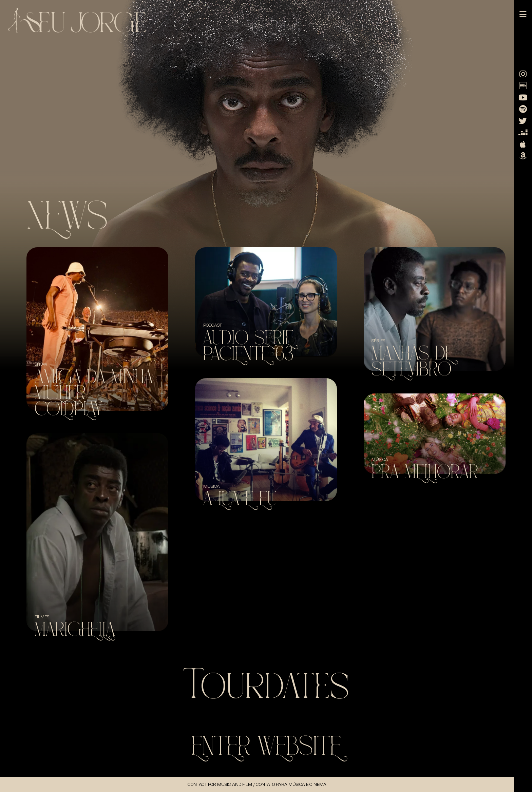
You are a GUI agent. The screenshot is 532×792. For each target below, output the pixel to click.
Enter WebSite (266, 747)
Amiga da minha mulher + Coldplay (94, 393)
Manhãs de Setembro (412, 362)
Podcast (213, 325)
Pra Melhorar (425, 472)
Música (212, 486)
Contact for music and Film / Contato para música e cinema (257, 784)
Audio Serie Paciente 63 (249, 346)
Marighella (75, 630)
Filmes (42, 617)
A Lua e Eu (240, 499)
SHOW (41, 364)
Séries (378, 341)
